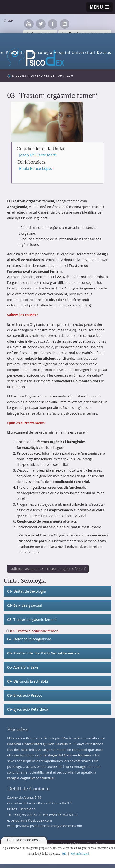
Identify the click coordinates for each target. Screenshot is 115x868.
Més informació (80, 854)
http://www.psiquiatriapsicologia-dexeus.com (47, 826)
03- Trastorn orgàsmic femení (35, 631)
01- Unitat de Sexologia (26, 591)
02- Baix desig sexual (25, 605)
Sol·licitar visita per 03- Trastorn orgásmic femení (48, 569)
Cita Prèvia (72, 844)
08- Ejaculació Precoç (25, 695)
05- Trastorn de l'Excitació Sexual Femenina (43, 653)
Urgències (98, 844)
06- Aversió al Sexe (23, 667)
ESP (10, 21)
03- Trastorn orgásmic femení (32, 619)
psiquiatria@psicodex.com (31, 820)
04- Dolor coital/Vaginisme (29, 639)
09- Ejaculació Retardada (28, 709)
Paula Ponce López (36, 168)
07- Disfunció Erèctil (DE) (28, 681)
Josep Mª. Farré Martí (38, 155)
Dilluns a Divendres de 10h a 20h (40, 76)
